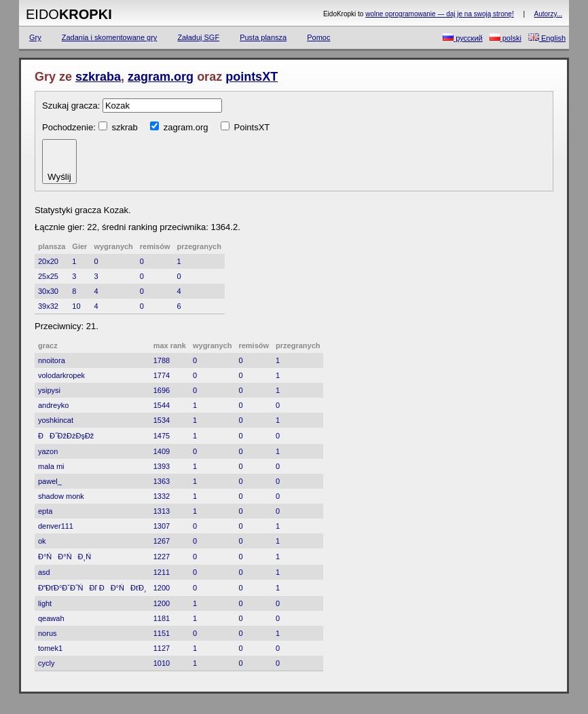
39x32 (48, 306)
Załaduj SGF (198, 37)
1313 (162, 511)
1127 (162, 648)
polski (506, 38)
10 (76, 306)
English (547, 38)
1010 (162, 663)
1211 (162, 572)
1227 (162, 557)
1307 (162, 526)
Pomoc (318, 37)
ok (42, 541)
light (45, 603)
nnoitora (52, 360)
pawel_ (50, 481)
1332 (162, 496)
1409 (162, 451)
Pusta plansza (263, 37)
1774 (162, 375)
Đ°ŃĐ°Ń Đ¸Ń (68, 557)
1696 (162, 390)
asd (44, 572)
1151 (162, 633)
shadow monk (61, 496)
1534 (162, 420)
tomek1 (50, 648)
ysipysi (49, 390)
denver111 (56, 526)
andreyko (53, 405)
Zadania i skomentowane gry (110, 37)
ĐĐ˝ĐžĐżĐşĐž (66, 436)
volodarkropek (61, 375)
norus (48, 633)
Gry (35, 37)
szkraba (98, 77)
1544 (162, 405)
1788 (162, 360)
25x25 (48, 276)
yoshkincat (56, 420)
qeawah (51, 618)
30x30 (48, 291)
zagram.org (161, 77)
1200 (162, 588)
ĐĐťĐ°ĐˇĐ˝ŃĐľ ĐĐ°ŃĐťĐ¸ (92, 588)
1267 (162, 541)
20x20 (48, 261)
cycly (46, 663)
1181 (162, 618)
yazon (48, 451)
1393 (162, 466)
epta (45, 511)
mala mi (51, 466)
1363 (162, 481)
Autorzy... (549, 14)
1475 (162, 436)
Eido (69, 14)
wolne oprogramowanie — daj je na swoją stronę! (439, 14)
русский (463, 38)
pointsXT (252, 77)
